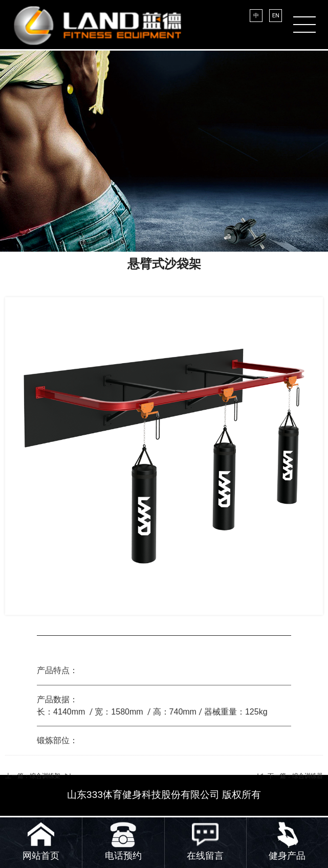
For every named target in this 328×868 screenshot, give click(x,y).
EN (276, 16)
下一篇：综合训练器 (295, 776)
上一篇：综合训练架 (33, 776)
